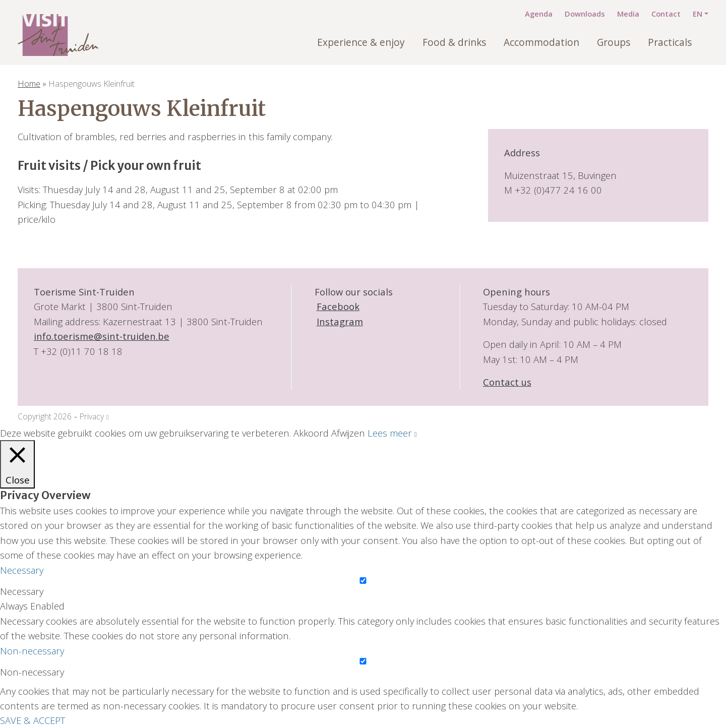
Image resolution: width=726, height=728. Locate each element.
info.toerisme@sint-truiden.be (102, 336)
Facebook (337, 306)
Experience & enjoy (361, 42)
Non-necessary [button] (32, 651)
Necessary (22, 591)
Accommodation (541, 42)
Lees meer (390, 433)
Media (628, 14)
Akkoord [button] (311, 433)
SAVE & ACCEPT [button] (33, 720)
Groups (614, 42)
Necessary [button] (22, 570)
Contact (666, 14)
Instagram (339, 321)
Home (29, 83)
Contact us (507, 382)
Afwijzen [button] (348, 433)
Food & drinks (454, 42)
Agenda (539, 14)
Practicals (670, 42)
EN (698, 14)
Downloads (585, 14)
